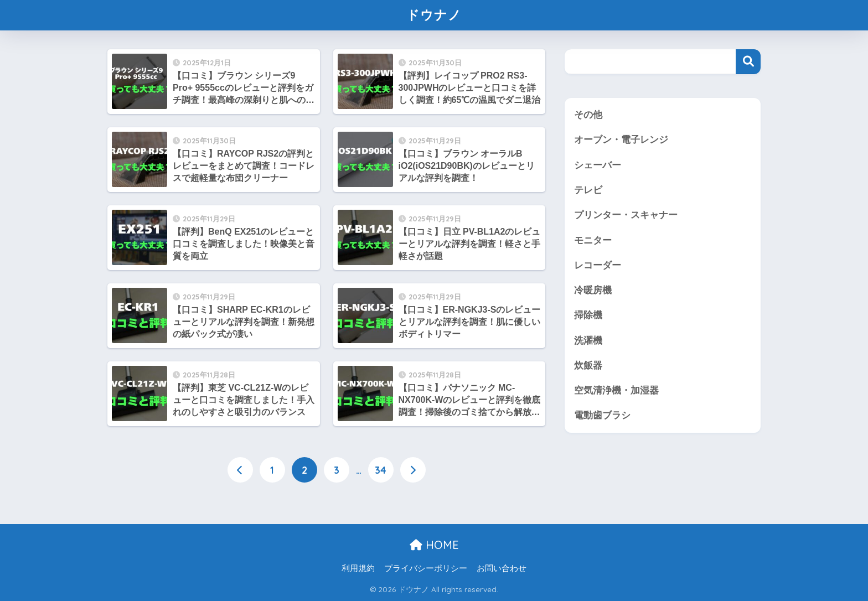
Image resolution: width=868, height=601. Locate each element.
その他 (588, 115)
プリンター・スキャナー (626, 215)
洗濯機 (588, 341)
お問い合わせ (502, 568)
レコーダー (598, 265)
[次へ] (413, 470)
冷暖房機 (593, 290)
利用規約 (358, 568)
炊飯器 (588, 366)
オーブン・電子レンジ (621, 140)
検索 (748, 62)
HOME (434, 545)
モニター (593, 240)
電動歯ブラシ (602, 415)
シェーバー (598, 165)
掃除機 (588, 315)
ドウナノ (434, 15)
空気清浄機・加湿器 (616, 390)
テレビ (588, 190)
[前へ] (240, 470)
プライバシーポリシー (426, 568)
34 (381, 470)
